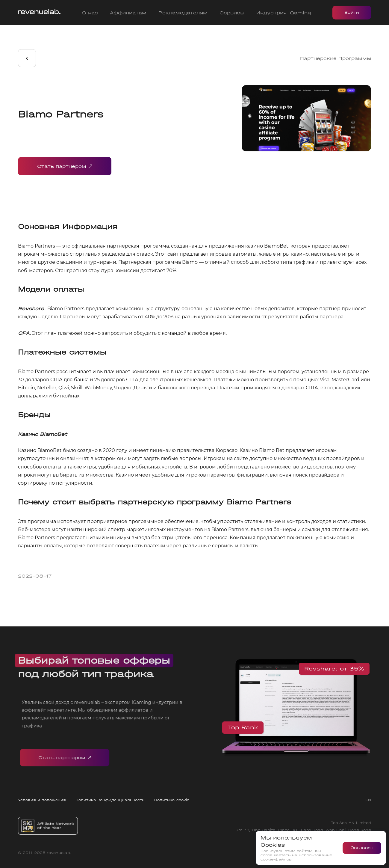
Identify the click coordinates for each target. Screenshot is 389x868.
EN (368, 800)
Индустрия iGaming (284, 13)
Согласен (362, 848)
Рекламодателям (183, 13)
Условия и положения (42, 800)
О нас (90, 13)
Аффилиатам (128, 13)
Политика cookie (172, 800)
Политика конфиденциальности (110, 800)
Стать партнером (65, 166)
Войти (352, 12)
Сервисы (232, 13)
